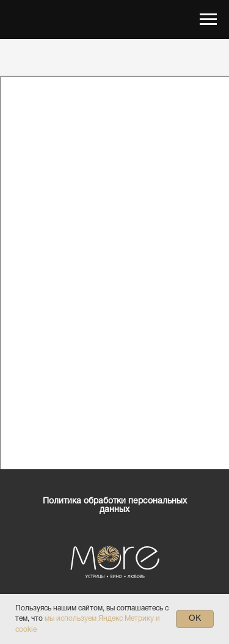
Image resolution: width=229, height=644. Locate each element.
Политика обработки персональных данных (115, 506)
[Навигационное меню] (208, 20)
